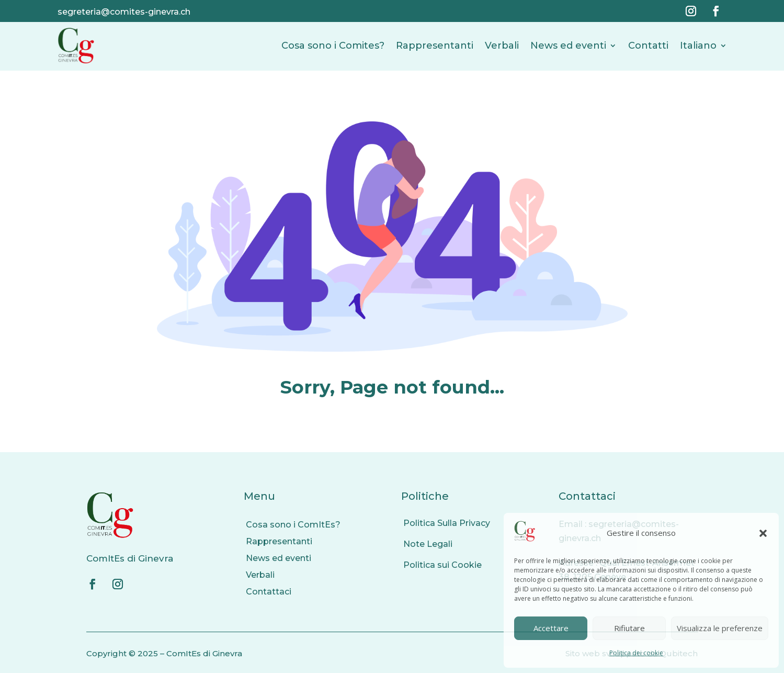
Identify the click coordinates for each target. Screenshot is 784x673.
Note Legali (428, 544)
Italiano (698, 46)
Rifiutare (629, 628)
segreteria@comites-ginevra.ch (124, 12)
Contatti (648, 46)
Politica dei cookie (636, 653)
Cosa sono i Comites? (333, 46)
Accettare (551, 628)
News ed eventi (568, 46)
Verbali (502, 46)
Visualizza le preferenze (720, 628)
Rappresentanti (435, 46)
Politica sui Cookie (442, 565)
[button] (763, 533)
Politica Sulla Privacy (447, 523)
